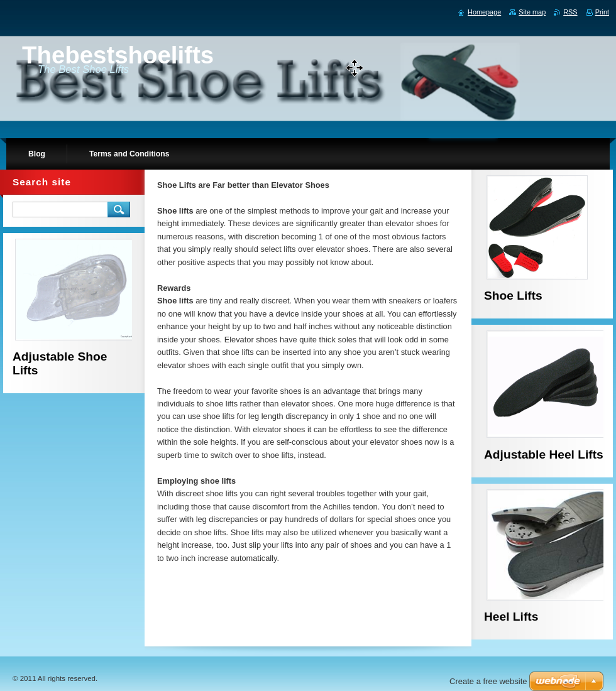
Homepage (484, 12)
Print (602, 12)
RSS (570, 12)
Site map (532, 12)
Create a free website (488, 681)
